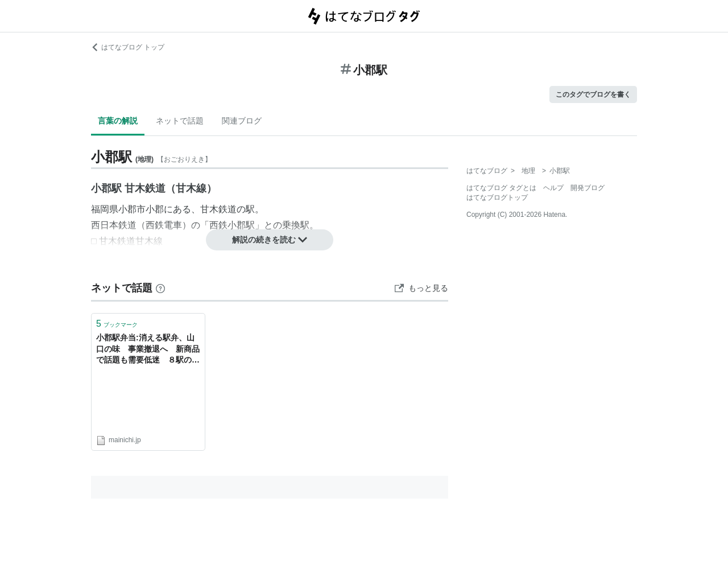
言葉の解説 (118, 121)
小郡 (155, 209)
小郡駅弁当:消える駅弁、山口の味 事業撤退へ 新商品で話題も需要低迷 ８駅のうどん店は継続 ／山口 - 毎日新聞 (148, 350)
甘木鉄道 (218, 209)
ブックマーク (117, 324)
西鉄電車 (164, 225)
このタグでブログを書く (593, 94)
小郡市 (132, 209)
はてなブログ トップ (128, 47)
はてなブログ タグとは (501, 188)
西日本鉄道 (114, 225)
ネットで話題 (180, 121)
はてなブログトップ (497, 197)
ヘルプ (553, 188)
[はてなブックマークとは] (160, 288)
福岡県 (105, 209)
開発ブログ (588, 188)
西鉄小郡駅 (232, 225)
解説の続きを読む (270, 240)
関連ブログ (242, 121)
